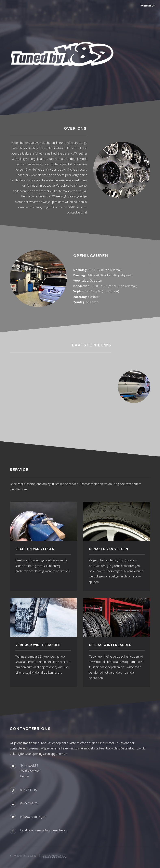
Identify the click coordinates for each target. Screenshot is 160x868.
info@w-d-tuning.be (33, 817)
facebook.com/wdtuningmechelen (44, 830)
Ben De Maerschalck (55, 856)
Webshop (148, 6)
